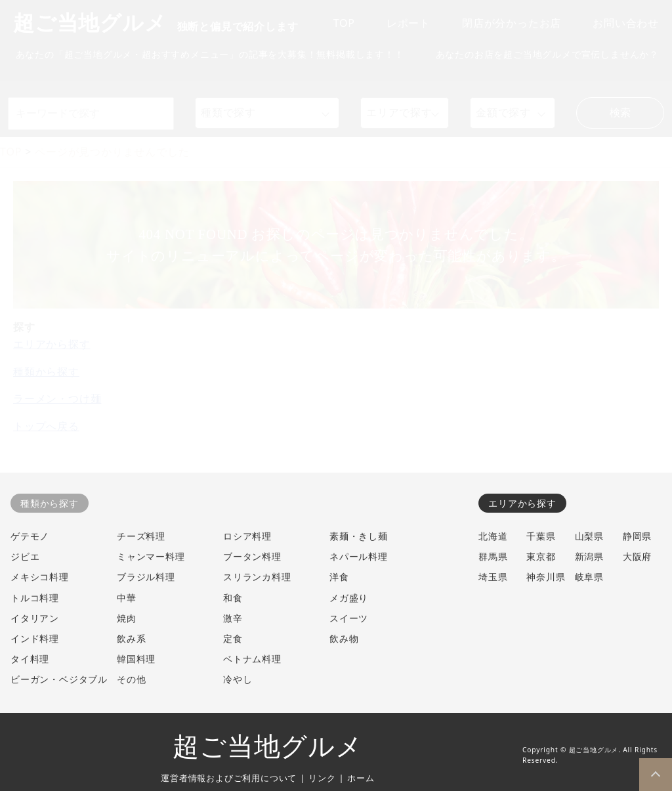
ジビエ (25, 556)
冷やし (238, 679)
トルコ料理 (35, 598)
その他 (131, 679)
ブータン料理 (252, 556)
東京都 (541, 556)
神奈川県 (546, 577)
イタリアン (35, 618)
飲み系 (131, 638)
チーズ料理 (141, 536)
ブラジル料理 (146, 577)
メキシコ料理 (40, 577)
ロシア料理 (247, 536)
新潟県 (589, 556)
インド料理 (35, 638)
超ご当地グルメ (268, 747)
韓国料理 (136, 659)
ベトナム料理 (252, 659)
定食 (233, 638)
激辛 (233, 618)
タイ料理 (30, 659)
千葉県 (541, 536)
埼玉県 (493, 577)
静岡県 (637, 536)
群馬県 (493, 556)
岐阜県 (589, 577)
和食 (233, 598)
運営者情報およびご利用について (229, 778)
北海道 (493, 536)
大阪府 (637, 556)
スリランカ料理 (257, 577)
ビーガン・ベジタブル (59, 679)
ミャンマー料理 (151, 556)
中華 (127, 598)
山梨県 (589, 536)
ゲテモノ (30, 536)
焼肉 (127, 618)
